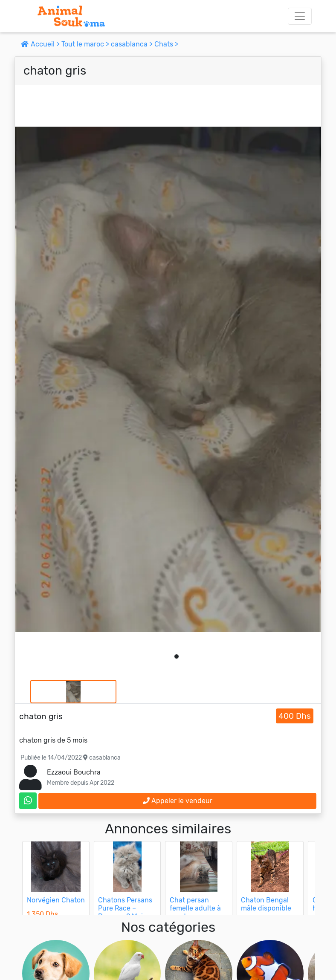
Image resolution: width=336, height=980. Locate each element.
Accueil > (41, 44)
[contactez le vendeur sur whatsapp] (28, 801)
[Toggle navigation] (300, 16)
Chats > (166, 44)
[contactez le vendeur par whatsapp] (28, 801)
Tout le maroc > (86, 44)
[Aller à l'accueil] (71, 16)
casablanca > (133, 44)
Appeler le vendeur (178, 801)
